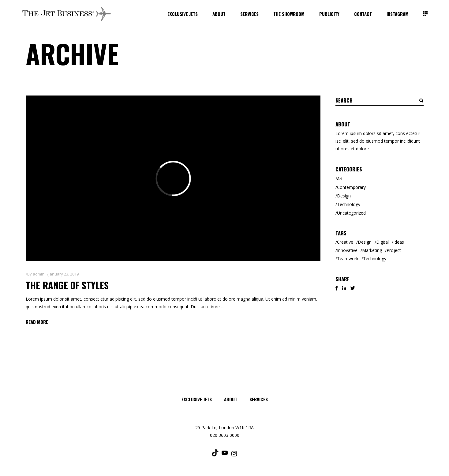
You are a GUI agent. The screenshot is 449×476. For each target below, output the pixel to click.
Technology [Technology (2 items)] (375, 259)
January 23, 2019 (64, 274)
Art (340, 179)
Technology (349, 204)
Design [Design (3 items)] (365, 242)
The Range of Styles (67, 285)
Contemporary (351, 187)
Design (344, 196)
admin (39, 274)
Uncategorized (351, 213)
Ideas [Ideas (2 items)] (399, 242)
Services (259, 399)
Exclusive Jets (197, 399)
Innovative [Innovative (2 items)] (347, 250)
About (231, 399)
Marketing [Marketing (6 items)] (372, 250)
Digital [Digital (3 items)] (382, 242)
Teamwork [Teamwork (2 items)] (348, 259)
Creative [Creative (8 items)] (345, 242)
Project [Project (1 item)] (394, 250)
